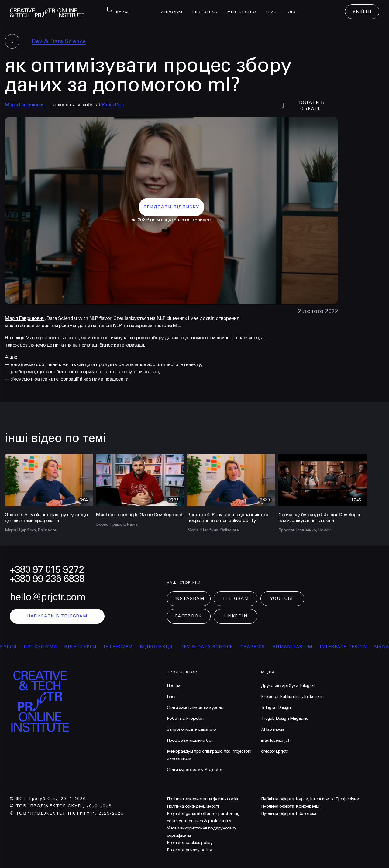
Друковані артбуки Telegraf (288, 686)
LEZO (274, 8)
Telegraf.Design (276, 707)
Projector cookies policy (190, 843)
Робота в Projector (185, 718)
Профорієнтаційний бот (190, 740)
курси (12, 647)
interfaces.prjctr (276, 740)
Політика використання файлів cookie (203, 799)
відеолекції (160, 647)
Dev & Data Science (59, 41)
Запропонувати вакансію (191, 729)
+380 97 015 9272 (47, 570)
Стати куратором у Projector (195, 769)
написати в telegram (57, 616)
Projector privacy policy (189, 850)
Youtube (282, 598)
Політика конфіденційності (193, 806)
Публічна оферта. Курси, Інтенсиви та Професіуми (310, 799)
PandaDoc (113, 105)
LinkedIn (235, 616)
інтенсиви (122, 647)
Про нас (175, 686)
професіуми (44, 647)
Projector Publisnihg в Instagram (292, 697)
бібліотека (207, 8)
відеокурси (84, 647)
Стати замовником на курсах (195, 707)
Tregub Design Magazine (285, 718)
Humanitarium (296, 647)
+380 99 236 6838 (47, 579)
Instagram (189, 598)
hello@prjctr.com (48, 597)
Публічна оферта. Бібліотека (289, 813)
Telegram (235, 598)
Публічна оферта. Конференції (291, 806)
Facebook (188, 616)
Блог (295, 8)
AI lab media (273, 729)
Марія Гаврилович (25, 105)
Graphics (256, 647)
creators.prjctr (275, 751)
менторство (244, 8)
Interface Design (347, 647)
